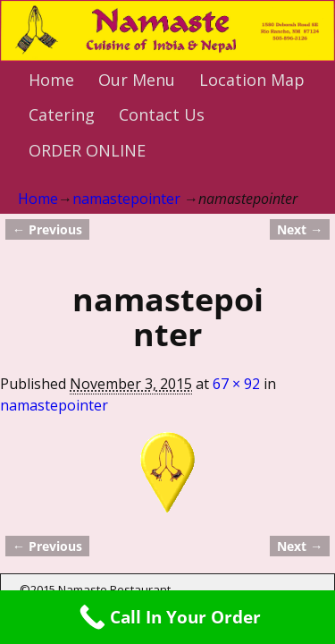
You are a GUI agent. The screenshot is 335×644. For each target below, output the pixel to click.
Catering (62, 114)
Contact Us (162, 114)
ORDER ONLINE (87, 150)
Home (51, 80)
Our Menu (137, 80)
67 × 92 (236, 384)
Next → (300, 229)
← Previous (47, 229)
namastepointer (126, 199)
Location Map (252, 80)
